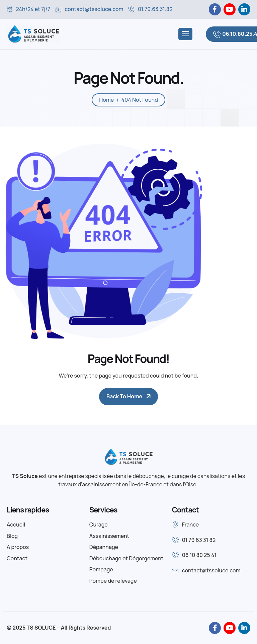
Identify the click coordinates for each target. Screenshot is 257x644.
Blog (12, 536)
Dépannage (104, 547)
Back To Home (124, 396)
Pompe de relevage (113, 581)
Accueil (16, 525)
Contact (17, 558)
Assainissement (109, 536)
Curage (99, 525)
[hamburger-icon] (185, 34)
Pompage (101, 569)
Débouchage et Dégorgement (126, 558)
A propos (18, 547)
